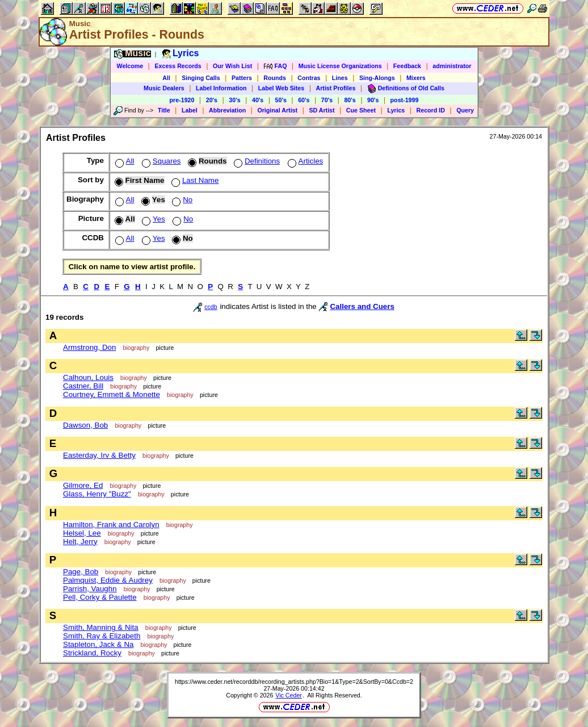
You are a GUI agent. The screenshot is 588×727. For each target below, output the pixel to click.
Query (465, 110)
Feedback (407, 66)
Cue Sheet (361, 110)
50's (281, 100)
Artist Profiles (336, 88)
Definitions (256, 161)
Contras (309, 78)
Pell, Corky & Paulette (100, 597)
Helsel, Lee (82, 533)
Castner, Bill (83, 386)
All (166, 78)
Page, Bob (81, 572)
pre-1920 (182, 100)
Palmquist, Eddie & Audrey (108, 580)
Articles (304, 161)
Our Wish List (232, 66)
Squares (160, 161)
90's (373, 100)
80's (350, 100)
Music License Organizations (340, 66)
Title (164, 110)
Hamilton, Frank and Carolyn (111, 525)
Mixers (416, 78)
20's (212, 100)
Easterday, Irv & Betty (99, 455)
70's (327, 100)
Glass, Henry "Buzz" (97, 494)
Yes (152, 219)
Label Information (221, 88)
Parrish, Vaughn (90, 589)
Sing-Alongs (377, 78)
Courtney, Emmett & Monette (112, 394)
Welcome (130, 66)
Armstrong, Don (89, 347)
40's (258, 100)
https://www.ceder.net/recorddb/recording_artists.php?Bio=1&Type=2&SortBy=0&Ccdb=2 (294, 682)
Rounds (275, 78)
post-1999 (405, 100)
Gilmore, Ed (83, 485)
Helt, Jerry (80, 542)
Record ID (431, 110)
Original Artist (277, 110)
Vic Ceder (289, 695)
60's (304, 100)
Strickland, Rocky (92, 653)
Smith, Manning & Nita (101, 627)
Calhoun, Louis (88, 377)
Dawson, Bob (85, 425)
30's (234, 100)
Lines (340, 78)
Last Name (194, 180)
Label (190, 110)
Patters (242, 78)
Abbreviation (227, 110)
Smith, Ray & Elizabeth (102, 636)
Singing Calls (201, 78)
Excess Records (178, 66)
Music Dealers (164, 88)
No (181, 200)
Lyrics (396, 110)
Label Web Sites (282, 88)
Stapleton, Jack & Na (98, 644)
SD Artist (322, 110)
